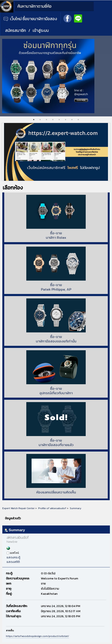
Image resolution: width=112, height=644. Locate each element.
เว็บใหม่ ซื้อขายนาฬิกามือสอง (30, 19)
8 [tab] (78, 120)
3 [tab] (46, 120)
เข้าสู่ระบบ (41, 30)
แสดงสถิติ (13, 562)
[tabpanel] (56, 76)
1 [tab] (34, 120)
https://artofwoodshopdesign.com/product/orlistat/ (37, 636)
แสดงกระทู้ (13, 557)
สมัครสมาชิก (15, 30)
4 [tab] (53, 120)
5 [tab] (59, 120)
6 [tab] (66, 120)
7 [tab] (72, 120)
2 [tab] (40, 120)
